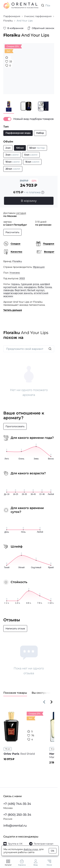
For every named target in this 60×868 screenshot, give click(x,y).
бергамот (20, 290)
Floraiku (17, 261)
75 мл (8, 749)
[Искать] (50, 349)
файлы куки (31, 849)
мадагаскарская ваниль (18, 293)
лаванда (8, 290)
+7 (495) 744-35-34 (17, 804)
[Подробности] (43, 192)
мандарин (30, 287)
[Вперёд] (51, 702)
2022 (22, 278)
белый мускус (36, 290)
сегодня (21, 213)
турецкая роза (30, 284)
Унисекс (15, 273)
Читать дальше (13, 310)
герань (15, 284)
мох (20, 287)
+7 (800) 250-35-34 (17, 815)
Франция (39, 267)
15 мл (53, 749)
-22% (34, 181)
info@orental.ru (15, 826)
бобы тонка (45, 287)
